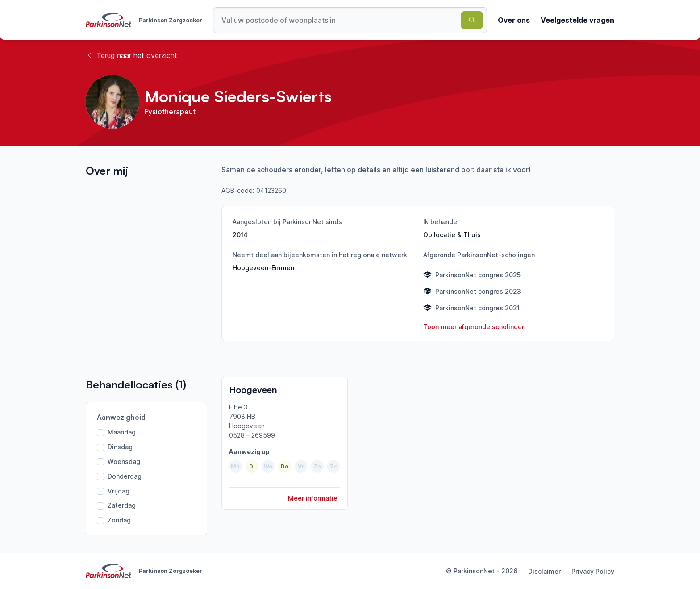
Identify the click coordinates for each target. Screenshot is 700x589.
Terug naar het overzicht (131, 55)
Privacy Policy (593, 571)
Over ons (514, 20)
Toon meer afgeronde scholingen (474, 327)
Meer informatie (313, 498)
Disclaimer (544, 571)
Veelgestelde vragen (577, 20)
